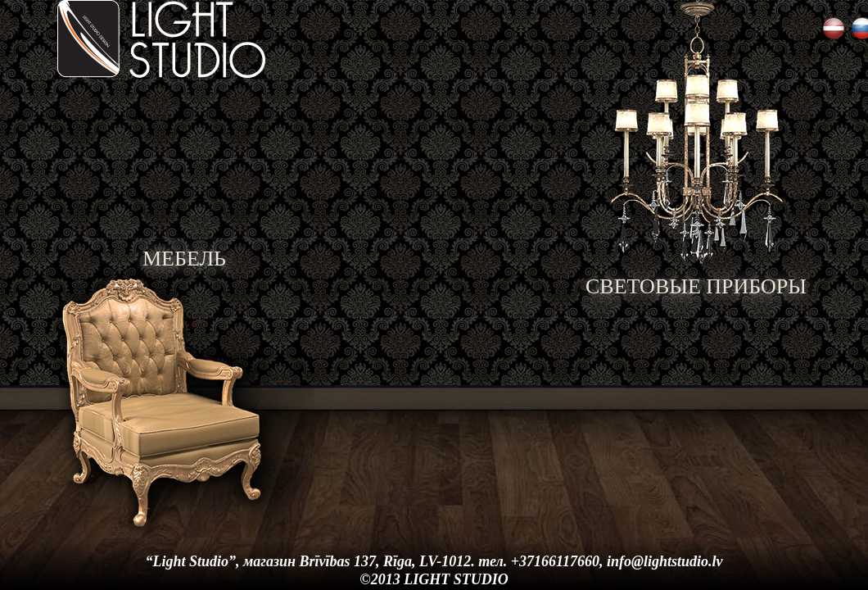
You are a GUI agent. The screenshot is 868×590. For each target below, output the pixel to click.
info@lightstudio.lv (665, 561)
